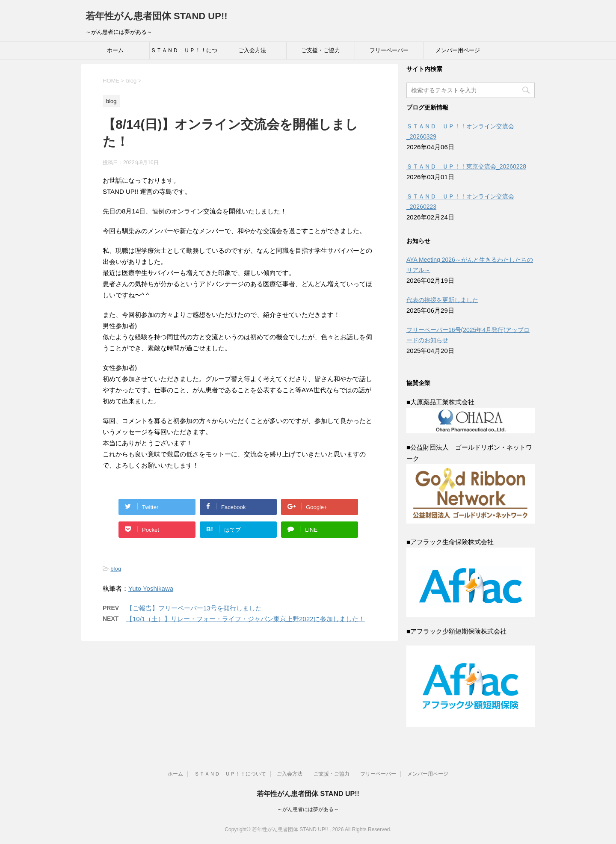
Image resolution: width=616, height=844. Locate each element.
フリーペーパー (389, 50)
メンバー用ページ (458, 50)
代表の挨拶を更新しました (442, 300)
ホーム (115, 50)
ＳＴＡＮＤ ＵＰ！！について (184, 53)
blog (116, 569)
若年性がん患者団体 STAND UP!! (157, 16)
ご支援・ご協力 (321, 50)
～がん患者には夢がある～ (308, 809)
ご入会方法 (252, 50)
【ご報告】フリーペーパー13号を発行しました (194, 608)
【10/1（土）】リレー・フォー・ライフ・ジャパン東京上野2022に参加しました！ (246, 619)
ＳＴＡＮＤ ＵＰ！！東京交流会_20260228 (466, 166)
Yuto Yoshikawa (151, 588)
